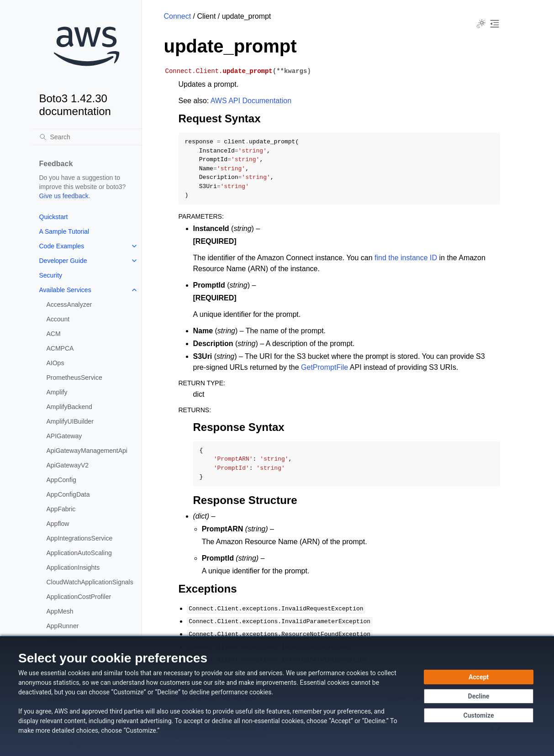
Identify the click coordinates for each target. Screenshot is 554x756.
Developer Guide (63, 261)
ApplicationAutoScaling (79, 553)
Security (51, 275)
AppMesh (60, 611)
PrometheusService (74, 378)
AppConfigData (68, 494)
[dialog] (277, 696)
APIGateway (64, 436)
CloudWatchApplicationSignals (90, 582)
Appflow (58, 524)
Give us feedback (64, 196)
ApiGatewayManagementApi (87, 451)
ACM (54, 334)
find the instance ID (406, 258)
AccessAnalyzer (69, 304)
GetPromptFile (324, 367)
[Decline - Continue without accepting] (479, 696)
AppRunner (63, 626)
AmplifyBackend (69, 407)
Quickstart (54, 217)
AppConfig (61, 480)
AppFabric (61, 509)
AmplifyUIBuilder (70, 421)
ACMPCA (60, 348)
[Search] (87, 137)
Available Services (65, 290)
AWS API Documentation (251, 101)
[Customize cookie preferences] (479, 715)
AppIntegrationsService (80, 538)
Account (58, 319)
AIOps (55, 363)
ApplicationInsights (73, 567)
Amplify (57, 392)
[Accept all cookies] (479, 677)
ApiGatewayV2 (68, 465)
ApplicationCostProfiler (79, 597)
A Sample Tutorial (64, 231)
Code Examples (62, 246)
